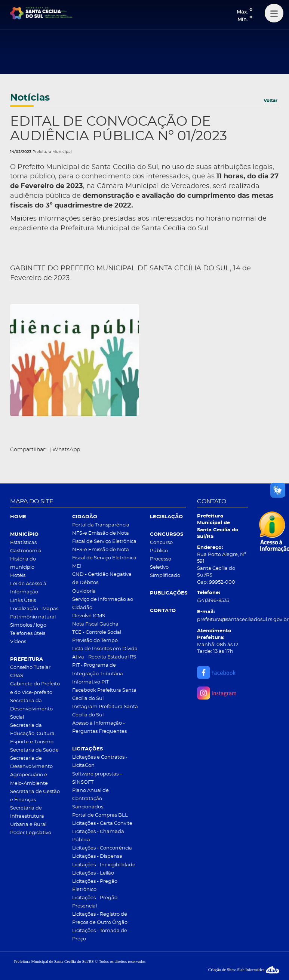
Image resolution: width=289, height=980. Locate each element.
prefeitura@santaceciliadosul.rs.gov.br (223, 620)
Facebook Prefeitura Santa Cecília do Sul (104, 695)
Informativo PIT (90, 682)
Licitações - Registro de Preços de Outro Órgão (100, 918)
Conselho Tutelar (30, 668)
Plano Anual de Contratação (90, 795)
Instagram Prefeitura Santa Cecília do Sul (105, 711)
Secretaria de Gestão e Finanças (35, 796)
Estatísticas (23, 543)
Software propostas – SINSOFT (97, 778)
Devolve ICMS (89, 616)
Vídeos (18, 642)
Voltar (270, 101)
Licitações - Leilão (93, 873)
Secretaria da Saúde (34, 750)
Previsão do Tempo (95, 641)
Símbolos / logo (28, 625)
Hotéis (18, 576)
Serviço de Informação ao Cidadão (103, 604)
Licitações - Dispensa (97, 856)
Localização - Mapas (34, 609)
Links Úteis (23, 601)
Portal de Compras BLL (100, 815)
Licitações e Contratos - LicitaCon (100, 761)
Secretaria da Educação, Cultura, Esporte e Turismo (33, 734)
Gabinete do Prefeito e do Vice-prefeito (35, 688)
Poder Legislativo (31, 833)
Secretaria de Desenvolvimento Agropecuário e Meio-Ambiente (31, 771)
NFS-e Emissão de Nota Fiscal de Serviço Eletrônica (104, 537)
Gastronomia (26, 551)
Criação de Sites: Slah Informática (244, 970)
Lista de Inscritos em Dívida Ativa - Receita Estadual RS (105, 653)
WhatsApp (66, 450)
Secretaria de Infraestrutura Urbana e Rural (28, 816)
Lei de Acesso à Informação (28, 588)
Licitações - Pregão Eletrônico (95, 886)
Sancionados (88, 807)
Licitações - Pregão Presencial (95, 902)
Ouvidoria (84, 591)
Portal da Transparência (101, 525)
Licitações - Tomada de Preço (100, 935)
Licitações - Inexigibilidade (104, 865)
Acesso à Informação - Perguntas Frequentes (99, 727)
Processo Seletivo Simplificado (165, 567)
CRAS (17, 676)
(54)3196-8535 (213, 601)
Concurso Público (161, 547)
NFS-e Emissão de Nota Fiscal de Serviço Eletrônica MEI (104, 558)
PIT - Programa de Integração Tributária (98, 669)
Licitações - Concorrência (102, 848)
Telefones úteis (28, 634)
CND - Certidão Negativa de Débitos (102, 579)
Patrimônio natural (33, 617)
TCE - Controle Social (97, 632)
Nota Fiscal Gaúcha (95, 624)
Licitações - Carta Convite (102, 824)
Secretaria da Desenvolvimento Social (31, 709)
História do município (23, 563)
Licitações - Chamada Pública (98, 836)
